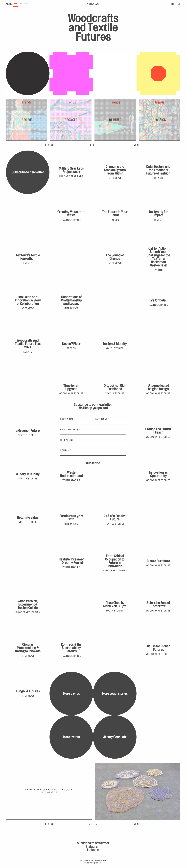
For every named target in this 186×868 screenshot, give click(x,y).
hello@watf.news (96, 863)
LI (179, 4)
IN (173, 4)
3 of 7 (93, 145)
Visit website (49, 793)
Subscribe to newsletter (28, 172)
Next (137, 145)
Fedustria (87, 860)
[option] (21, 4)
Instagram (93, 847)
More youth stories (115, 694)
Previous (49, 145)
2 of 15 (93, 824)
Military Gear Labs (115, 737)
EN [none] (15, 4)
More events (71, 737)
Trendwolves (100, 860)
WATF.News (93, 4)
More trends (71, 694)
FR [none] (26, 4)
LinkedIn (93, 850)
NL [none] (21, 4)
